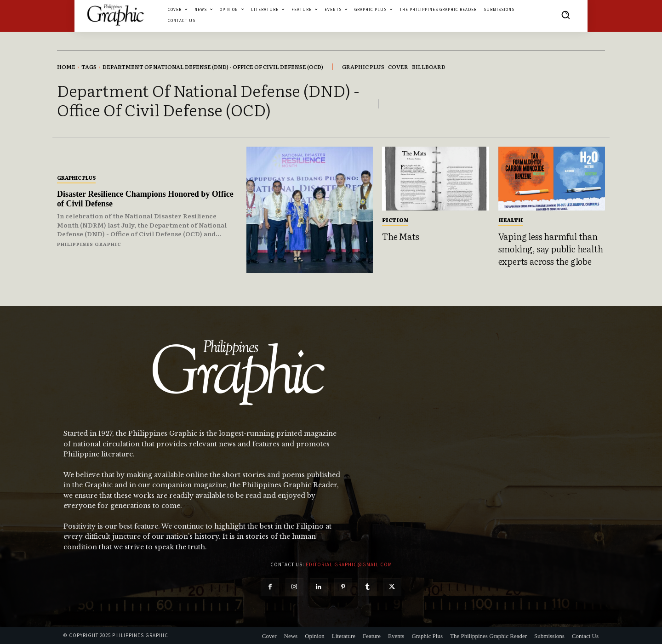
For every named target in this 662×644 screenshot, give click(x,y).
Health (511, 220)
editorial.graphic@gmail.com (349, 564)
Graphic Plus (76, 177)
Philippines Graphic (89, 244)
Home (66, 67)
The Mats (400, 236)
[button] (565, 15)
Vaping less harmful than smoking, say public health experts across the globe (551, 248)
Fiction (395, 220)
